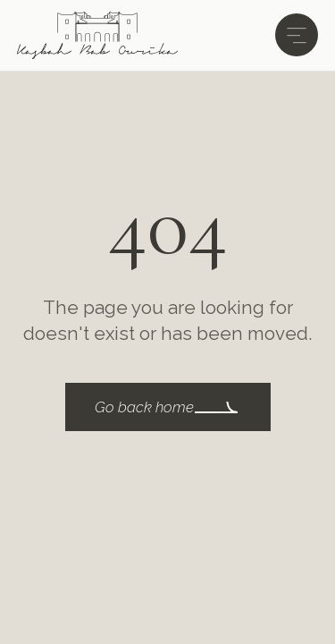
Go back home (144, 407)
